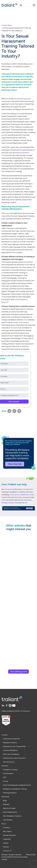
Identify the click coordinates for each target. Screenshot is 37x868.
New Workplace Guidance (12, 816)
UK (26, 503)
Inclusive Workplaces (10, 750)
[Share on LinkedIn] (9, 411)
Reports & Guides (9, 808)
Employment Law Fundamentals (14, 746)
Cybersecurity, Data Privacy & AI (14, 758)
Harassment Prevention (11, 739)
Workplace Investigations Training (15, 789)
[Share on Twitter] (19, 411)
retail (4, 500)
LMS (5, 777)
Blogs (5, 801)
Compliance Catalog (10, 770)
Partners (6, 847)
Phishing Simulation (10, 793)
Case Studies (8, 820)
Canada (4, 503)
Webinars (6, 804)
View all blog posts (18, 672)
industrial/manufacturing (11, 497)
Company (6, 828)
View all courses (9, 762)
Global (11, 503)
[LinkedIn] (3, 706)
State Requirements (10, 812)
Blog (10, 25)
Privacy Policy (31, 855)
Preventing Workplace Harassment (19, 489)
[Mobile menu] (34, 5)
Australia (28, 500)
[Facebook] (7, 706)
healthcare (25, 495)
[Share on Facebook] (14, 411)
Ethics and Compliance (11, 754)
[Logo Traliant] (9, 5)
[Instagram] (10, 706)
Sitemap (4, 859)
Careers (6, 843)
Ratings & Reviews (9, 835)
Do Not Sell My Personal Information (15, 857)
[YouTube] (14, 706)
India (16, 503)
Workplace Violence (10, 743)
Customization (8, 773)
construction (14, 495)
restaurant (26, 497)
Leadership (7, 839)
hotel (32, 495)
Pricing (5, 781)
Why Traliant (7, 831)
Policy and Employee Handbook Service (17, 785)
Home (4, 25)
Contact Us (7, 851)
